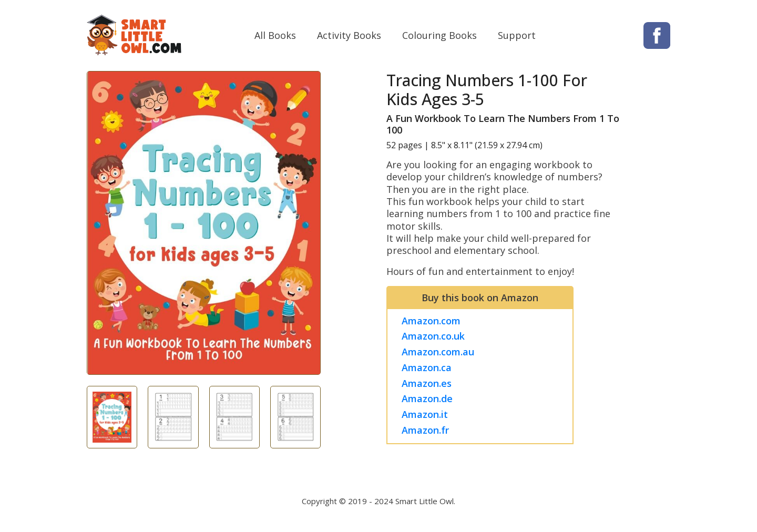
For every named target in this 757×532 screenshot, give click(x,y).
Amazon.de (429, 401)
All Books (275, 36)
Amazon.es (428, 385)
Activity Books (349, 36)
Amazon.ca (428, 370)
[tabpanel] (204, 226)
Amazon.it (426, 417)
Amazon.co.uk (435, 339)
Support (517, 36)
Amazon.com (433, 323)
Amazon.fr (427, 432)
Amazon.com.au (439, 354)
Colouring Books (439, 36)
